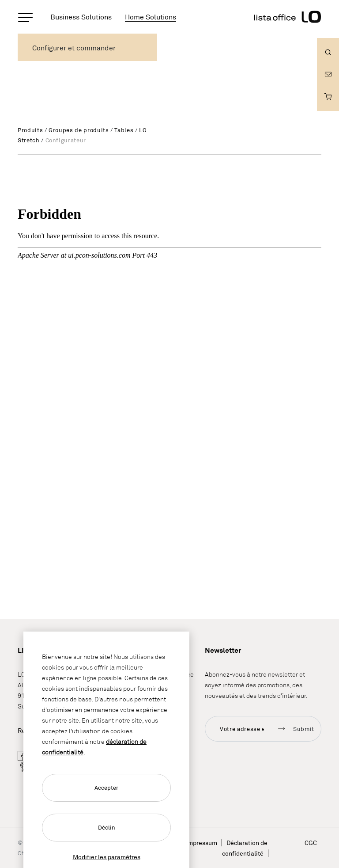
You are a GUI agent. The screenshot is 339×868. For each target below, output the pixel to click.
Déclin (107, 827)
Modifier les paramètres (107, 857)
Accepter (106, 788)
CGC (311, 843)
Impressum (202, 843)
